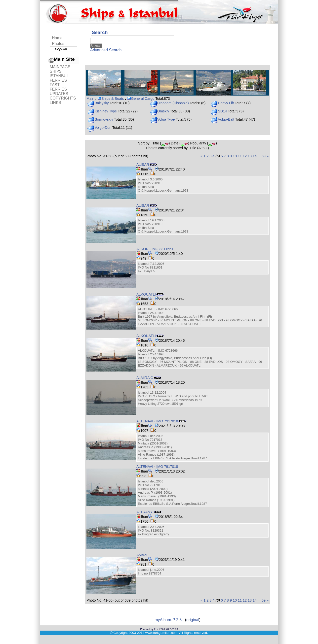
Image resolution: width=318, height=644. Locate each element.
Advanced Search (106, 50)
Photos (58, 44)
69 (264, 156)
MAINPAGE (60, 67)
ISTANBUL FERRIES (59, 78)
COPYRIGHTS (63, 98)
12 (245, 156)
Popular (61, 49)
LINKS (55, 103)
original (193, 620)
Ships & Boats (111, 99)
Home (57, 38)
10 (235, 156)
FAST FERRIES (58, 87)
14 (255, 156)
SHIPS (56, 71)
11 (240, 156)
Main (90, 99)
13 (250, 156)
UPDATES (59, 94)
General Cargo (141, 99)
